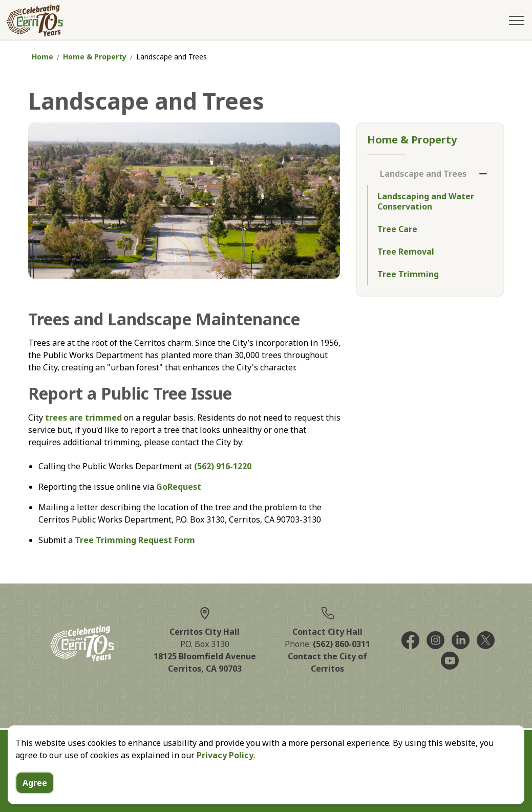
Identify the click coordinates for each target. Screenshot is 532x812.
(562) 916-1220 (223, 466)
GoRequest (179, 487)
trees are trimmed (83, 418)
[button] (184, 201)
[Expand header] (517, 20)
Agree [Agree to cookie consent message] (35, 799)
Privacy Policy (225, 772)
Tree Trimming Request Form (135, 540)
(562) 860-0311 (342, 644)
